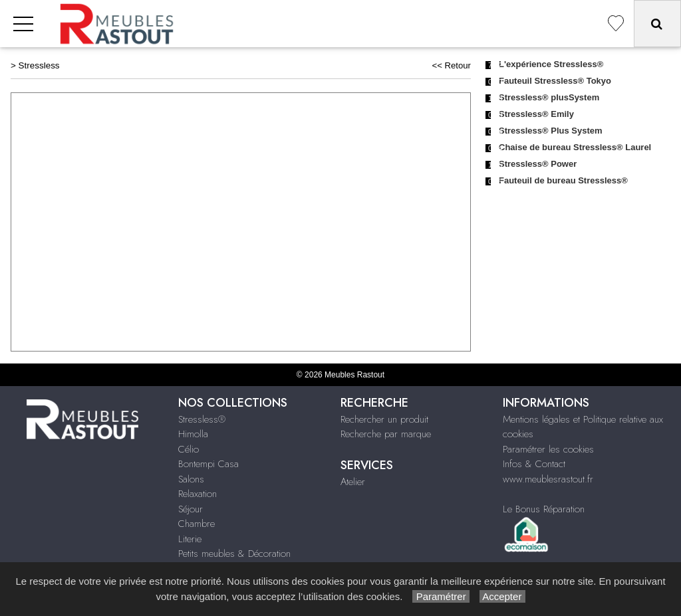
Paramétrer (441, 596)
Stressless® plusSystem (549, 97)
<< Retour (451, 65)
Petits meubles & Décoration (234, 554)
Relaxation (198, 494)
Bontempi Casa (208, 464)
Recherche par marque (386, 434)
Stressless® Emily (536, 114)
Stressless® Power (538, 164)
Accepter (502, 596)
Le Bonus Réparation (544, 509)
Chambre (197, 524)
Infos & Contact (534, 464)
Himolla (193, 434)
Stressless (39, 65)
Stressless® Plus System (551, 131)
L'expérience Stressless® (551, 64)
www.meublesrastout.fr (548, 479)
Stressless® (202, 419)
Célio (189, 449)
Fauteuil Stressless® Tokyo (555, 81)
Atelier (353, 482)
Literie (190, 539)
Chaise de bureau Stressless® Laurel (575, 147)
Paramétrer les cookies (548, 449)
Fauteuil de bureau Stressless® (563, 180)
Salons (191, 479)
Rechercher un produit (384, 419)
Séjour (191, 509)
